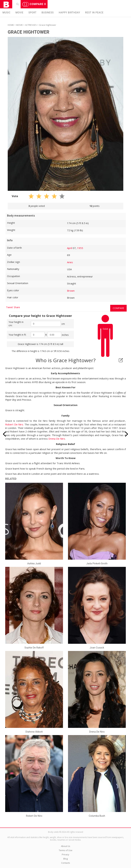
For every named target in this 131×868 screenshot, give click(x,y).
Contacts (66, 863)
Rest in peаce (94, 13)
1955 (80, 248)
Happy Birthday (70, 13)
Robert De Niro (14, 424)
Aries (70, 262)
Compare (34, 4)
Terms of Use (66, 850)
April (70, 248)
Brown (71, 291)
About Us (66, 846)
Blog (65, 859)
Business (48, 13)
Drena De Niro (57, 439)
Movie (20, 13)
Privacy (65, 854)
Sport (32, 13)
